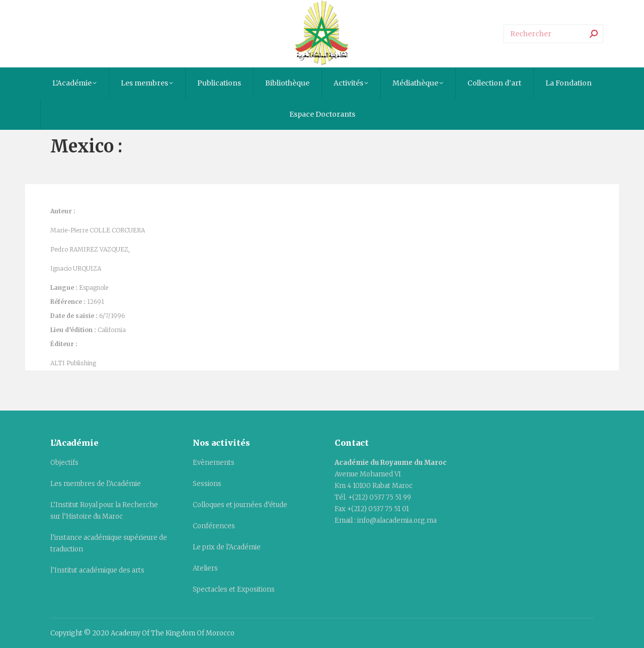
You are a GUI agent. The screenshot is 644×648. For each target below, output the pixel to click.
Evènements (214, 463)
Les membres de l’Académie (96, 484)
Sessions (207, 484)
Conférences (214, 526)
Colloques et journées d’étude (240, 505)
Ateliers (205, 568)
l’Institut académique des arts (97, 570)
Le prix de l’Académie (227, 547)
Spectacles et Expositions (234, 589)
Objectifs (64, 463)
